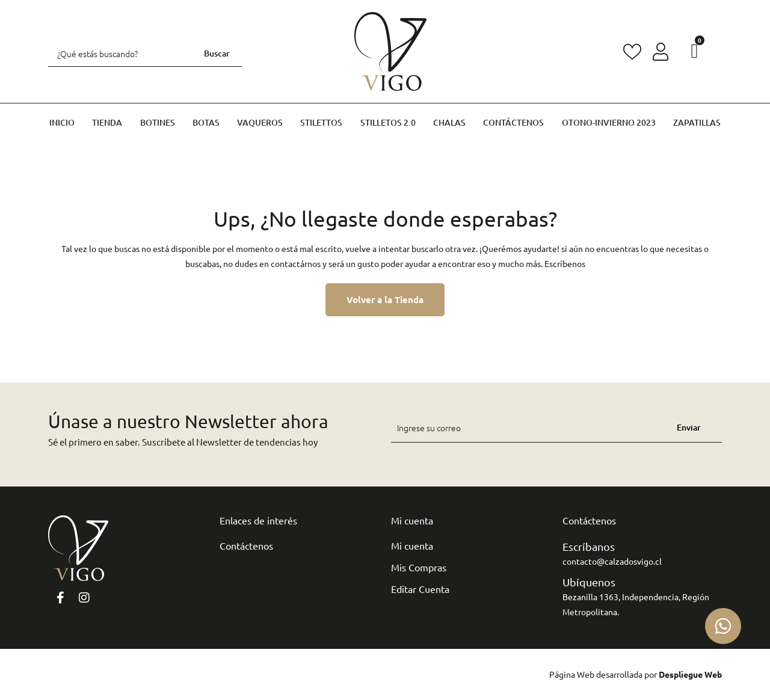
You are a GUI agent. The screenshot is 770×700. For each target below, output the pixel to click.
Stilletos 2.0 (388, 122)
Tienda (107, 122)
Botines (158, 122)
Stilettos (321, 122)
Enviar (689, 427)
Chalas (449, 122)
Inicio (62, 122)
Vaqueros (260, 122)
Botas (206, 122)
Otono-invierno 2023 (609, 122)
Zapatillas (697, 122)
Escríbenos (565, 263)
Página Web (572, 674)
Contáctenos (513, 122)
